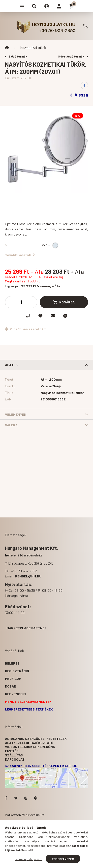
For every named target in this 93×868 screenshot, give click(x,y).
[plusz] (31, 302)
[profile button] (59, 6)
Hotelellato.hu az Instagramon (26, 798)
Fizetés (12, 751)
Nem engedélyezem (29, 859)
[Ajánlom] (53, 316)
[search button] (34, 6)
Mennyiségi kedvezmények (28, 701)
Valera (11, 425)
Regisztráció (17, 671)
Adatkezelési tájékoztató (29, 743)
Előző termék (16, 56)
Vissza (79, 95)
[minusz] (11, 302)
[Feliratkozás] (26, 329)
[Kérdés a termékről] (65, 316)
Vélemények (16, 414)
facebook (6, 798)
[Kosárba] (64, 302)
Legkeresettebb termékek (29, 709)
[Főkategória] (7, 48)
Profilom (13, 679)
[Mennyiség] (21, 302)
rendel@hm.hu (28, 576)
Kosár (11, 686)
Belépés (12, 663)
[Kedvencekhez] (40, 316)
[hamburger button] (22, 6)
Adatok (11, 365)
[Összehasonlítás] (28, 316)
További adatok (20, 255)
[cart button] (71, 6)
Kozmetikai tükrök (34, 48)
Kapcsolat (15, 759)
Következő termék (73, 56)
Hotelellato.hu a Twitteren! (16, 798)
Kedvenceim (15, 694)
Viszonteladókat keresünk (30, 747)
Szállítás (14, 755)
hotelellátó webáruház (24, 555)
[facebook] (84, 85)
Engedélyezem (63, 859)
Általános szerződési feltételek (36, 739)
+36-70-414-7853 (86, 26)
